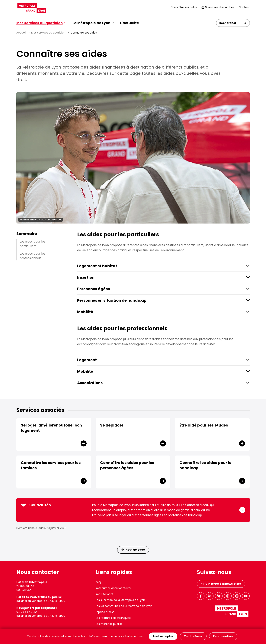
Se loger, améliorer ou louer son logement (51, 428)
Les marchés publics (109, 624)
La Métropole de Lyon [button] (93, 23)
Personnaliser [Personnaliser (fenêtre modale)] (223, 636)
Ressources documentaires (114, 588)
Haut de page (133, 550)
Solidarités (36, 505)
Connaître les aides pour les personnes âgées (127, 465)
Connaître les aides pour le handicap (205, 465)
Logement (87, 360)
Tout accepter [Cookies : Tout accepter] (163, 636)
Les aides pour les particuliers (32, 244)
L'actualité (130, 23)
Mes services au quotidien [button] (41, 23)
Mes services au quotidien (48, 33)
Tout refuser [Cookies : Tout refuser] (193, 636)
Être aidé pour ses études (204, 425)
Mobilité (85, 312)
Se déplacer (112, 425)
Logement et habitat (97, 266)
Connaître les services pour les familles (51, 465)
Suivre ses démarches (218, 7)
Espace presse (105, 612)
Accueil (21, 33)
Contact (244, 7)
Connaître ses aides (184, 7)
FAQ (98, 582)
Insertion (86, 277)
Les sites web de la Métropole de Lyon (120, 600)
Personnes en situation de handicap (112, 300)
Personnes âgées (94, 289)
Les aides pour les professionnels (32, 256)
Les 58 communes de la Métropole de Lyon (124, 606)
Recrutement (104, 594)
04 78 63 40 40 (27, 612)
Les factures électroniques (113, 618)
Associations (90, 383)
